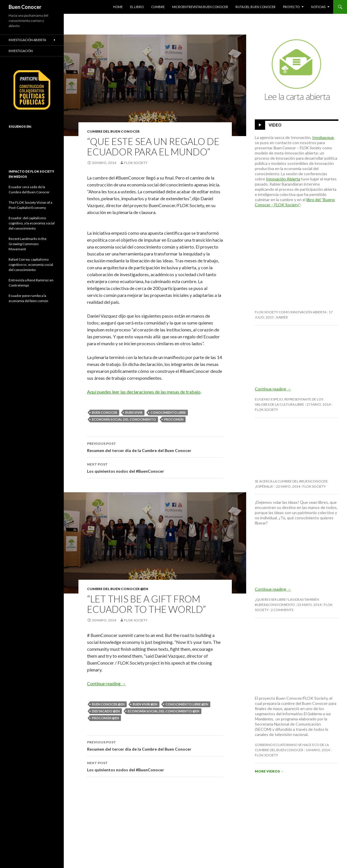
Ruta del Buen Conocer (256, 7)
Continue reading (107, 683)
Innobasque (323, 137)
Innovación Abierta (283, 179)
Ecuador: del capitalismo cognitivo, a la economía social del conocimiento (32, 223)
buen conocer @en (108, 704)
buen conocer (105, 412)
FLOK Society (136, 163)
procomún (174, 419)
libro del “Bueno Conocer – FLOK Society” (295, 202)
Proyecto (291, 7)
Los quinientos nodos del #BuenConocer (155, 467)
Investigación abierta (27, 40)
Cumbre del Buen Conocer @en (118, 589)
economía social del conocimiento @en (164, 711)
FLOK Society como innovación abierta (291, 312)
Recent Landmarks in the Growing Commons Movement (28, 244)
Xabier (282, 317)
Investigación (21, 51)
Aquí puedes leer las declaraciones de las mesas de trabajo (144, 392)
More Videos (269, 771)
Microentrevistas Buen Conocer (200, 7)
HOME (118, 7)
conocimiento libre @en (187, 704)
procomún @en (105, 718)
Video (275, 125)
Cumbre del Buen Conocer (113, 131)
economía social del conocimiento (124, 419)
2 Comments (282, 610)
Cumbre (158, 7)
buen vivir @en (145, 704)
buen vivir (134, 412)
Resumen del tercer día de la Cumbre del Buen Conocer (155, 447)
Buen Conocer (25, 7)
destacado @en (106, 711)
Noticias (318, 7)
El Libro (137, 7)
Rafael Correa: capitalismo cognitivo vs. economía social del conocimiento (31, 265)
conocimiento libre (168, 412)
